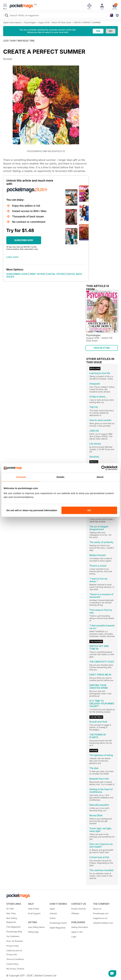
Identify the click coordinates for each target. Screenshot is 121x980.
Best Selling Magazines (12, 920)
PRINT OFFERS (37, 274)
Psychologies (30, 22)
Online (53, 918)
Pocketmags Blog (14, 932)
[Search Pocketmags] (6, 16)
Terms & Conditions (15, 959)
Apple (52, 909)
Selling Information (80, 927)
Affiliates (75, 913)
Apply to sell (77, 932)
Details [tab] (61, 477)
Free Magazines (13, 927)
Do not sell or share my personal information (32, 510)
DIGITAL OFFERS (56, 274)
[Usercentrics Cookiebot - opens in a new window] (104, 468)
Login (74, 937)
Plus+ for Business (15, 941)
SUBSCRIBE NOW (24, 240)
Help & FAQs (34, 909)
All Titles (10, 909)
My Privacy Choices (15, 969)
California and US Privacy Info (14, 953)
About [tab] (100, 477)
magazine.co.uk (100, 918)
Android (53, 913)
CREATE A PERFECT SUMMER (87, 22)
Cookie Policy (12, 964)
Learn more (12, 257)
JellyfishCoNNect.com (103, 923)
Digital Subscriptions (12, 22)
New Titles (11, 913)
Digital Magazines (58, 928)
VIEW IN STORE (102, 348)
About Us (97, 909)
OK (89, 510)
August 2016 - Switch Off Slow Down (55, 22)
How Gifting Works (36, 927)
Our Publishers (13, 936)
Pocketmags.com (101, 913)
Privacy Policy (13, 946)
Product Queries (79, 909)
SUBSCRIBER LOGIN (17, 274)
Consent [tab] (21, 477)
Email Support (34, 913)
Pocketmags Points (58, 923)
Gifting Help (33, 932)
